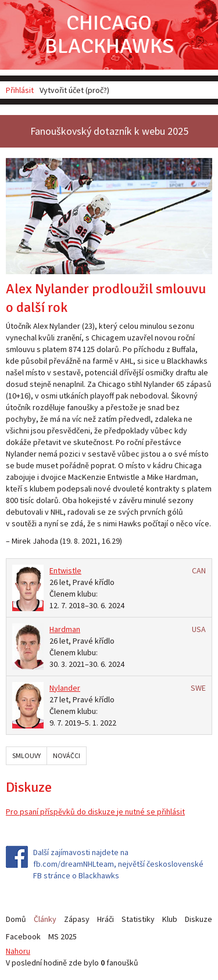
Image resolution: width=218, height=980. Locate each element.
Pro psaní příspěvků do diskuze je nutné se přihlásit (95, 812)
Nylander (65, 688)
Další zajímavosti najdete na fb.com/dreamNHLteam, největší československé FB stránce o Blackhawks (118, 864)
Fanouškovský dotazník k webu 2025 (109, 131)
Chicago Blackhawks (109, 35)
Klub (170, 919)
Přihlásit (20, 90)
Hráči (106, 919)
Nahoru (18, 951)
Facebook (23, 936)
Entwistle (65, 570)
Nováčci (67, 755)
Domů (16, 919)
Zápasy (77, 919)
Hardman (65, 629)
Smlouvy (26, 755)
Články (45, 919)
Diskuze (199, 919)
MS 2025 (62, 936)
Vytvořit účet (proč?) (74, 90)
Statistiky (138, 919)
